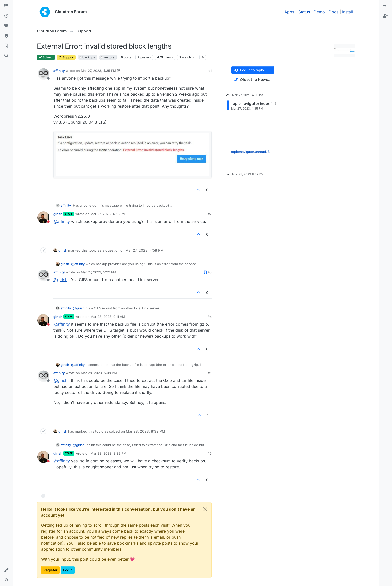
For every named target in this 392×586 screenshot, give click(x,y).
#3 (210, 272)
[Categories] (6, 6)
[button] (6, 570)
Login (68, 570)
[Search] (6, 56)
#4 (210, 317)
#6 (210, 453)
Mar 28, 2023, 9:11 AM (108, 317)
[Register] (385, 16)
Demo (319, 12)
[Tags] (6, 26)
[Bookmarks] (6, 46)
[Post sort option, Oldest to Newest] (253, 80)
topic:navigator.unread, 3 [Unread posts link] (250, 152)
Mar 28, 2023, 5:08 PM (99, 373)
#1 (210, 71)
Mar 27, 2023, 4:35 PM (99, 71)
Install (348, 12)
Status (304, 12)
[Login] (385, 6)
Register (50, 570)
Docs (334, 12)
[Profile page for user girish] (43, 217)
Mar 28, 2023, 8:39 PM (108, 453)
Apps (289, 12)
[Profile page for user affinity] (43, 74)
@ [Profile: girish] (60, 280)
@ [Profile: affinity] (62, 221)
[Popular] (6, 36)
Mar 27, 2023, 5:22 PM (99, 272)
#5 (210, 373)
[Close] (205, 509)
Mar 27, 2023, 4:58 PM (108, 214)
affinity (59, 71)
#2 (210, 214)
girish (58, 214)
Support (66, 57)
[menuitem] (385, 6)
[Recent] (6, 16)
